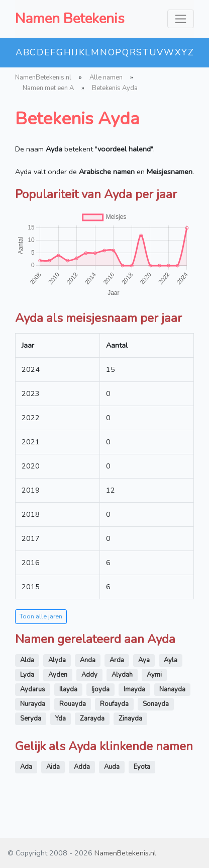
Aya (144, 660)
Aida (53, 767)
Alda (27, 660)
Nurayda (33, 704)
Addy (89, 675)
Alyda (57, 660)
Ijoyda (100, 689)
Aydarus (33, 689)
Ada (26, 767)
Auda (112, 767)
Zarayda (92, 719)
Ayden (58, 675)
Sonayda (156, 704)
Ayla (171, 660)
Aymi (154, 675)
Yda (61, 719)
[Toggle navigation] (181, 19)
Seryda (31, 719)
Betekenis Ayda (115, 88)
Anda (88, 660)
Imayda (134, 689)
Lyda (27, 675)
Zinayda (130, 719)
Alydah (122, 675)
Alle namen (106, 77)
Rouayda (73, 704)
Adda (82, 767)
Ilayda (68, 689)
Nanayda (172, 689)
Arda (117, 660)
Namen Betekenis (70, 19)
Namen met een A (48, 88)
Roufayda (114, 704)
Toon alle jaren (41, 616)
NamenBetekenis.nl (43, 77)
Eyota (142, 767)
